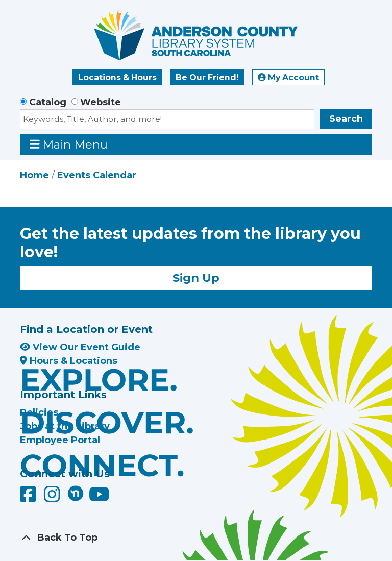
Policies (39, 412)
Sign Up (196, 278)
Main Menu (69, 144)
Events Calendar (97, 175)
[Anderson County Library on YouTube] (99, 498)
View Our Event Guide (80, 347)
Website (101, 102)
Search (346, 119)
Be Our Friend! (207, 77)
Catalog (48, 102)
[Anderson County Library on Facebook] (29, 498)
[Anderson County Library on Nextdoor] (76, 493)
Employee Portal (60, 440)
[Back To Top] (196, 538)
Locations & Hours (117, 77)
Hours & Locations (69, 361)
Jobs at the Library (65, 426)
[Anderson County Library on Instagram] (53, 498)
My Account (288, 77)
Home (34, 175)
